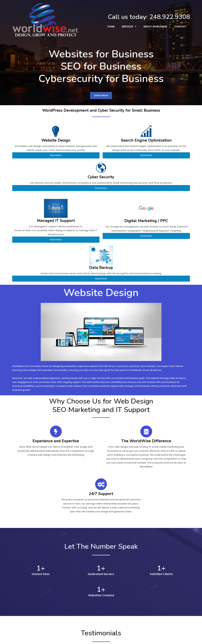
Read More (41, 154)
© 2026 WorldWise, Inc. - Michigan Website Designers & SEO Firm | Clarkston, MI (101, 639)
